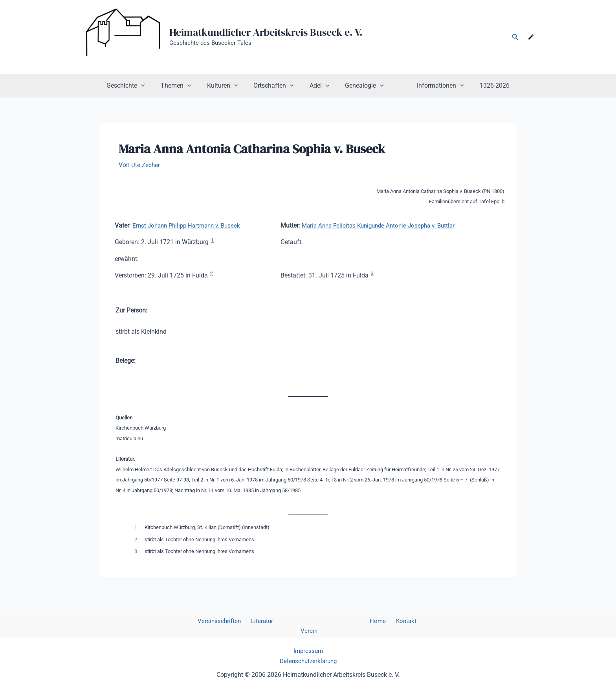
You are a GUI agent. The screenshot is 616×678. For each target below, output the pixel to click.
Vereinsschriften (217, 621)
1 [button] (212, 240)
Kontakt (387, 621)
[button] (515, 37)
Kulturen (229, 86)
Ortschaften (277, 86)
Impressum (308, 641)
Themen (185, 86)
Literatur (257, 621)
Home (362, 621)
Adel (320, 86)
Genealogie (361, 86)
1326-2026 (482, 85)
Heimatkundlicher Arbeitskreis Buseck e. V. (266, 32)
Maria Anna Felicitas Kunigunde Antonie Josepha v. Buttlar (383, 225)
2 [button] (212, 274)
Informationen (431, 86)
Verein (413, 621)
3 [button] (372, 274)
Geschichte (138, 86)
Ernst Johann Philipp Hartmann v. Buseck (190, 225)
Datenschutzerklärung (308, 651)
